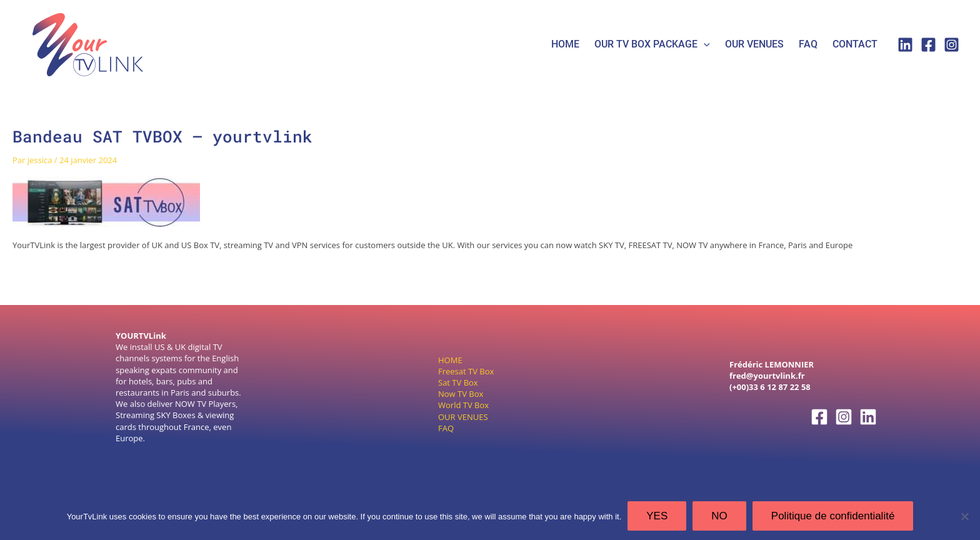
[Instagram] (952, 45)
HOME (565, 44)
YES (657, 516)
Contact (855, 44)
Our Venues (754, 44)
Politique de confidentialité (833, 516)
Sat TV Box (458, 382)
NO (719, 516)
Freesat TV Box (466, 371)
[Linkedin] (905, 45)
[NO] (964, 516)
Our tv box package (652, 45)
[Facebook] (928, 45)
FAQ (808, 44)
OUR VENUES (463, 417)
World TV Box (463, 405)
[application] (704, 45)
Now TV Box (461, 394)
